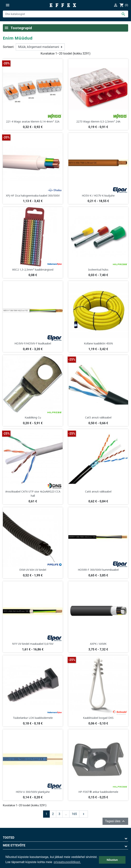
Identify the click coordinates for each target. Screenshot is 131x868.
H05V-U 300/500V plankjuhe (33, 792)
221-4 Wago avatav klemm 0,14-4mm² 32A (33, 121)
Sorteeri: (9, 47)
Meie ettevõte (14, 845)
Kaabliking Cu (33, 417)
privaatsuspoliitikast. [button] (67, 862)
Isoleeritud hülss (98, 270)
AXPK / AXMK (98, 644)
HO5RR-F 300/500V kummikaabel (98, 570)
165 (74, 814)
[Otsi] (65, 14)
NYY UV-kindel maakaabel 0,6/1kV (33, 644)
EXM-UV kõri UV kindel (33, 570)
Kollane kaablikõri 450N (98, 343)
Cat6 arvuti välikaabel (98, 491)
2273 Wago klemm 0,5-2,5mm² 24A (98, 121)
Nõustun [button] (112, 860)
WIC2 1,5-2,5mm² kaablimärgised (33, 270)
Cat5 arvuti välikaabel (98, 417)
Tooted (9, 838)
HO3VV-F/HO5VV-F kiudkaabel (33, 343)
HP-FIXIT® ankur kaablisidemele (98, 792)
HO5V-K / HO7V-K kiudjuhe (98, 196)
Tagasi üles (115, 821)
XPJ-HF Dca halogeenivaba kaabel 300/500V (33, 196)
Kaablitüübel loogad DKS (98, 718)
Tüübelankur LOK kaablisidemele (33, 718)
